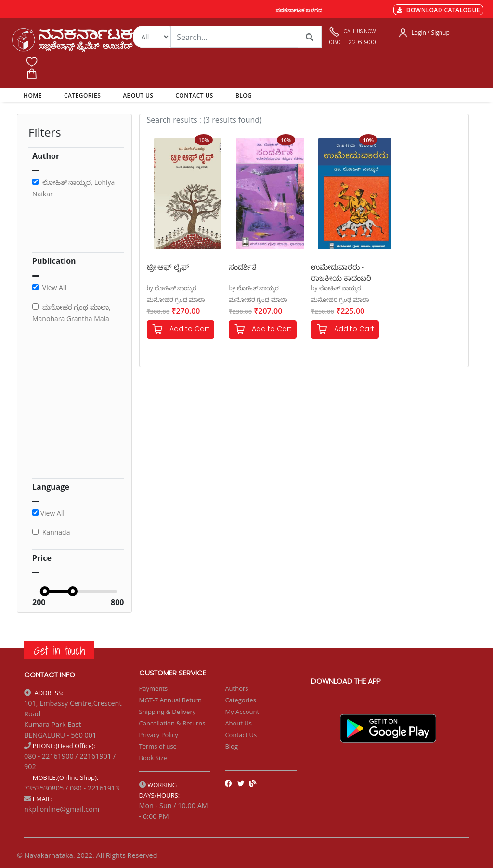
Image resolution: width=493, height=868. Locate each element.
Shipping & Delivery (168, 712)
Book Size (153, 758)
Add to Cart (181, 330)
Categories (240, 700)
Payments (154, 688)
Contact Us (241, 735)
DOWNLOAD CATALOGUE (438, 10)
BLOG (244, 96)
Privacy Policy (159, 735)
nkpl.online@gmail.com (62, 809)
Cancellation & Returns (172, 723)
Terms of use (158, 746)
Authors (236, 688)
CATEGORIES (82, 96)
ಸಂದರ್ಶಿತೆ (242, 267)
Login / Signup (431, 32)
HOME (34, 95)
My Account (242, 712)
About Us (238, 723)
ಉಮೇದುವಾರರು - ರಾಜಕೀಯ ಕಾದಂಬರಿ (341, 272)
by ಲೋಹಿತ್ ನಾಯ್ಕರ (172, 288)
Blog (231, 746)
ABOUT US (138, 96)
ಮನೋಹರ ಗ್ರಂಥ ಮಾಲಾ (176, 300)
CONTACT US (194, 96)
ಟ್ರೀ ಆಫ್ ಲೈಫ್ (168, 267)
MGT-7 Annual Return (171, 700)
